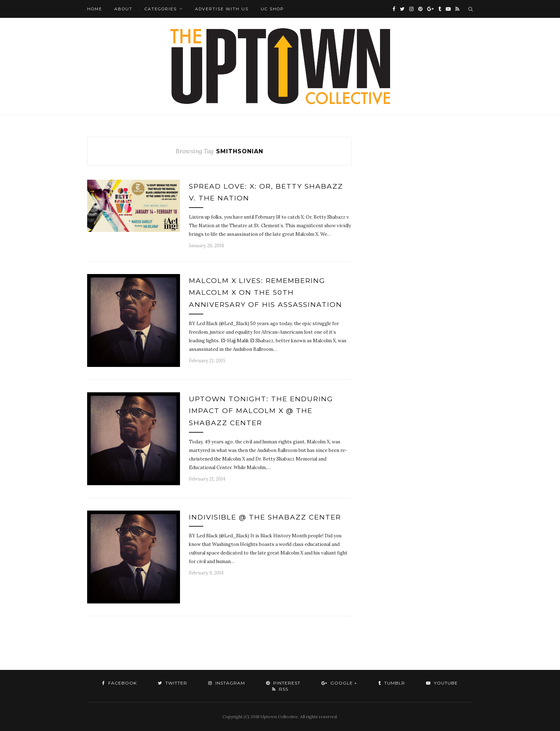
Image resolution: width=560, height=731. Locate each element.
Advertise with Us (222, 9)
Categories (161, 9)
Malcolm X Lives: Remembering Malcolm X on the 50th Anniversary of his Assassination (266, 293)
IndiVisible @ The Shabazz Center (265, 517)
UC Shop (272, 9)
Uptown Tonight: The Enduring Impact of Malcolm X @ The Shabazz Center (261, 411)
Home (95, 9)
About (123, 9)
